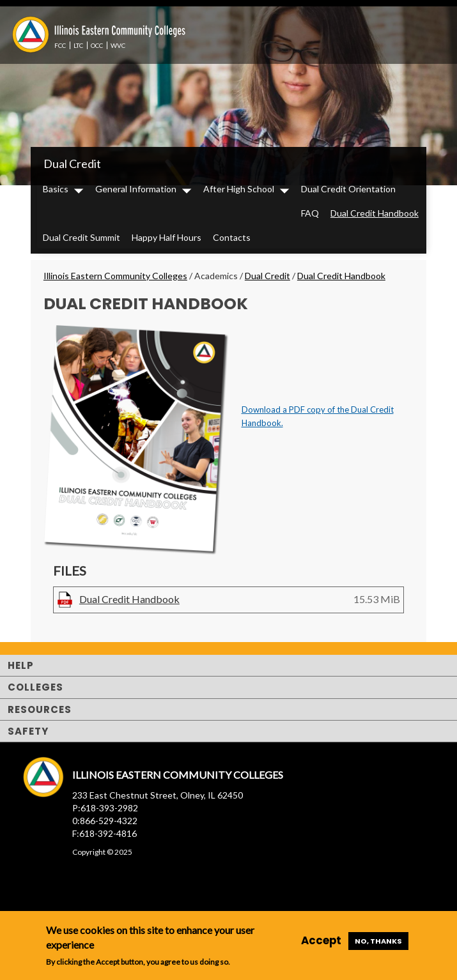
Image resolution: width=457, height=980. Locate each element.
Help (21, 665)
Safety (28, 731)
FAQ (310, 213)
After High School (239, 189)
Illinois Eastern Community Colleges (115, 276)
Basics (56, 189)
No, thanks (378, 941)
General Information (136, 189)
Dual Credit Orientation (348, 189)
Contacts (232, 237)
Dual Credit (72, 164)
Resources (40, 709)
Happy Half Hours (167, 237)
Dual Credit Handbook (375, 213)
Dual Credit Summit (81, 237)
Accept (321, 940)
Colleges (35, 687)
